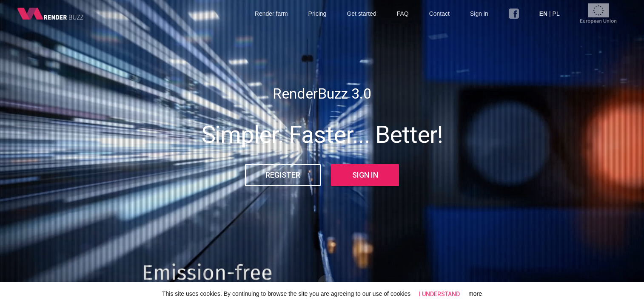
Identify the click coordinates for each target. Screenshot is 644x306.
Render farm (271, 14)
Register (283, 175)
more (475, 294)
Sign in (479, 14)
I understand (439, 294)
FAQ (403, 14)
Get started (361, 14)
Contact (439, 14)
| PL (550, 14)
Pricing (318, 14)
